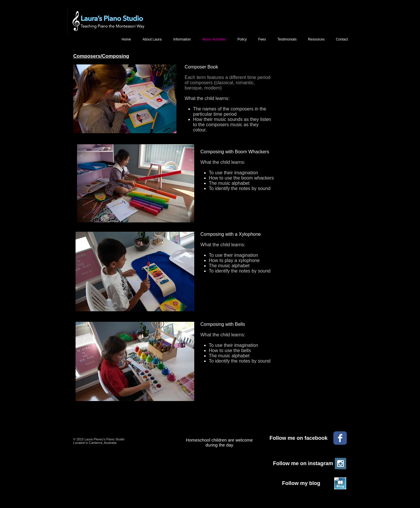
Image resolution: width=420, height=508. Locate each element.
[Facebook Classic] (340, 438)
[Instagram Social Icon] (341, 464)
